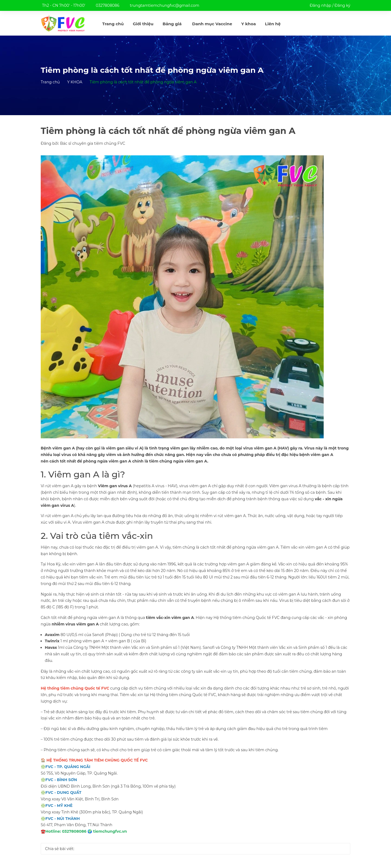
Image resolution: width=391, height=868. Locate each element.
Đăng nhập (320, 5)
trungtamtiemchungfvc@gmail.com (165, 5)
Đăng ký (342, 5)
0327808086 (108, 5)
